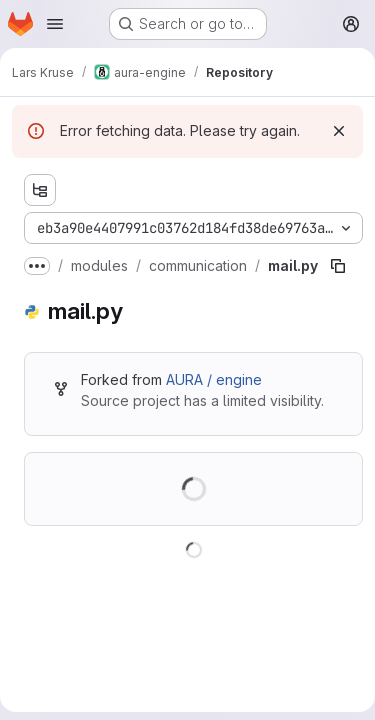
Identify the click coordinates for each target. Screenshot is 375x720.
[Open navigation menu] (55, 24)
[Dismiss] (339, 131)
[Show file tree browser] (40, 190)
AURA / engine (214, 379)
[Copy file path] (338, 266)
